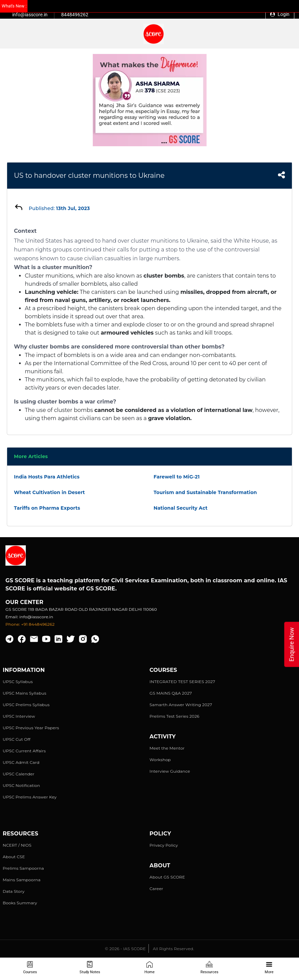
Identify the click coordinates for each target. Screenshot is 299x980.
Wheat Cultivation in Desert (49, 492)
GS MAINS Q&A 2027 (171, 693)
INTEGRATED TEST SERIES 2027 (182, 682)
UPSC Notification (21, 785)
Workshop (160, 760)
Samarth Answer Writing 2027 (181, 705)
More (269, 968)
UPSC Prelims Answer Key (30, 797)
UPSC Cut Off (16, 739)
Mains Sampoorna (22, 880)
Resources (209, 968)
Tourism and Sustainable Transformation (205, 492)
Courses (30, 968)
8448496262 (75, 15)
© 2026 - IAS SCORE (125, 949)
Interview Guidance (170, 771)
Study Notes (90, 968)
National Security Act (181, 508)
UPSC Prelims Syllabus (26, 705)
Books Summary (20, 903)
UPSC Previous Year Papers (31, 728)
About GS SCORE (167, 877)
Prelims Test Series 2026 (174, 716)
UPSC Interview (19, 716)
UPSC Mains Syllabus (24, 693)
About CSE (14, 857)
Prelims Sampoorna (23, 868)
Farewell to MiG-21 (177, 477)
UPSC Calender (19, 774)
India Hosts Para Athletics (47, 477)
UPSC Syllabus (18, 682)
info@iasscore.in (30, 15)
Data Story (14, 891)
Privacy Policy (164, 845)
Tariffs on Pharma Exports (47, 508)
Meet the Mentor (167, 748)
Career (156, 889)
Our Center (24, 602)
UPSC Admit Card (21, 762)
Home (149, 968)
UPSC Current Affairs (24, 751)
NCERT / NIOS (17, 845)
